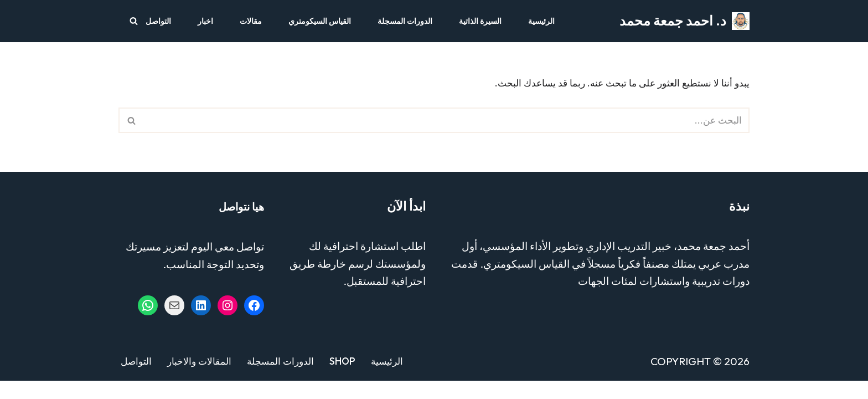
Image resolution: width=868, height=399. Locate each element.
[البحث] (134, 21)
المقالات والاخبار (201, 379)
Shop (349, 379)
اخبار (205, 21)
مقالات (251, 21)
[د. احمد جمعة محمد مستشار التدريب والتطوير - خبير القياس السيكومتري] (684, 21)
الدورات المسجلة (405, 21)
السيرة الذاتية (480, 21)
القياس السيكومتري (320, 21)
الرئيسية (541, 21)
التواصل (158, 21)
